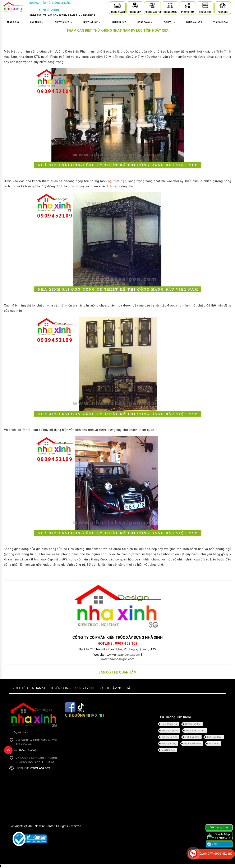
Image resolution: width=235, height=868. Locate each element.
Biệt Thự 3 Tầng (214, 737)
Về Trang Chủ (219, 827)
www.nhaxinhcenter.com (123, 655)
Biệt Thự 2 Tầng (192, 737)
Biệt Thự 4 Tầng (169, 744)
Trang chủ (13, 22)
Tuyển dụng (61, 688)
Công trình (84, 688)
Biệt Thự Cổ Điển (169, 737)
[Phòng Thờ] (205, 6)
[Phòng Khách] (117, 6)
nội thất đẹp (117, 181)
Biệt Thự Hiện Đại (170, 731)
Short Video (214, 744)
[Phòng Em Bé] (170, 6)
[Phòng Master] (152, 6)
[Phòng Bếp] (135, 6)
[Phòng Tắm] (188, 6)
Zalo (212, 844)
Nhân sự (39, 688)
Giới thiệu (20, 688)
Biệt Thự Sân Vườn (192, 744)
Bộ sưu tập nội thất (115, 688)
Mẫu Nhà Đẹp (168, 750)
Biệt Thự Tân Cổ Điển (195, 731)
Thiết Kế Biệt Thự (193, 724)
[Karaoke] (223, 6)
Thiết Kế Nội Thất (169, 724)
